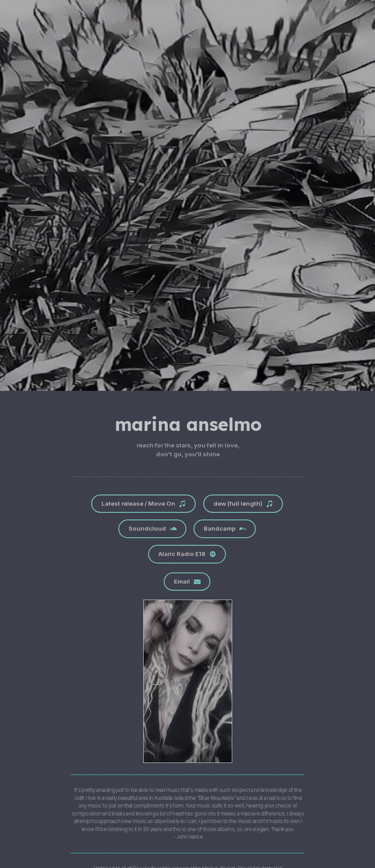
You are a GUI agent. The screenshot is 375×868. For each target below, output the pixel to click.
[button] (142, 504)
